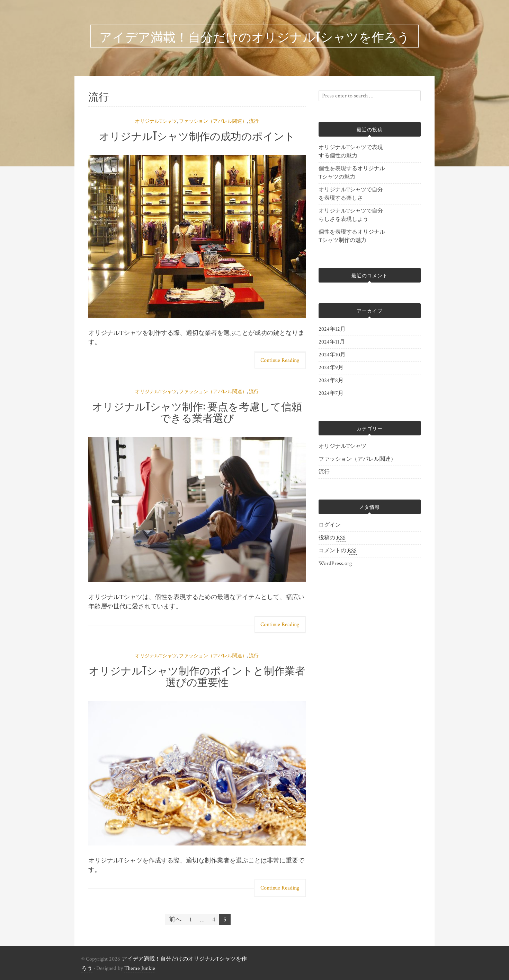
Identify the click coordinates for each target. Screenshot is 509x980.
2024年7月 (331, 393)
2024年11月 (332, 342)
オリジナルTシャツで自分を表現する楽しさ (351, 194)
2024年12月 (332, 329)
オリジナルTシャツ (156, 121)
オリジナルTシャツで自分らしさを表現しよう (351, 215)
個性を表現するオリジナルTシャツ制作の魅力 (352, 236)
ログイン (330, 525)
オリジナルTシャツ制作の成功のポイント (197, 135)
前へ (175, 920)
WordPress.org (335, 563)
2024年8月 (331, 380)
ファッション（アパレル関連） (213, 121)
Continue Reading (280, 360)
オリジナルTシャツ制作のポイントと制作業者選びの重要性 (197, 676)
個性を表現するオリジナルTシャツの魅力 (352, 173)
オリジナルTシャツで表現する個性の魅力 (351, 152)
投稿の (332, 538)
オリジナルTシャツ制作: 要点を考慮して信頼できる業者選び (197, 411)
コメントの (338, 551)
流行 (254, 121)
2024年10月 (332, 355)
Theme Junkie (140, 968)
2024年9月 (331, 368)
